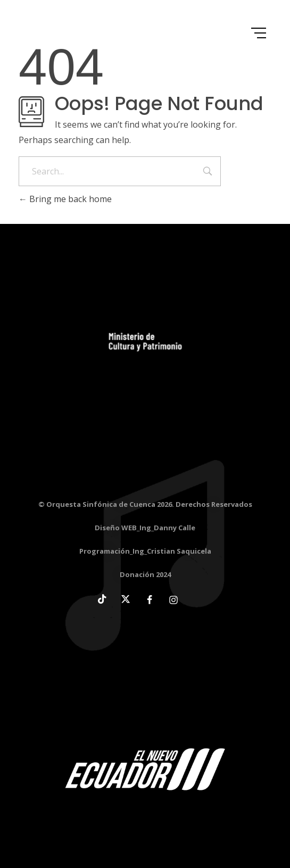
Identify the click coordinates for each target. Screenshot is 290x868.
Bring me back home (65, 199)
